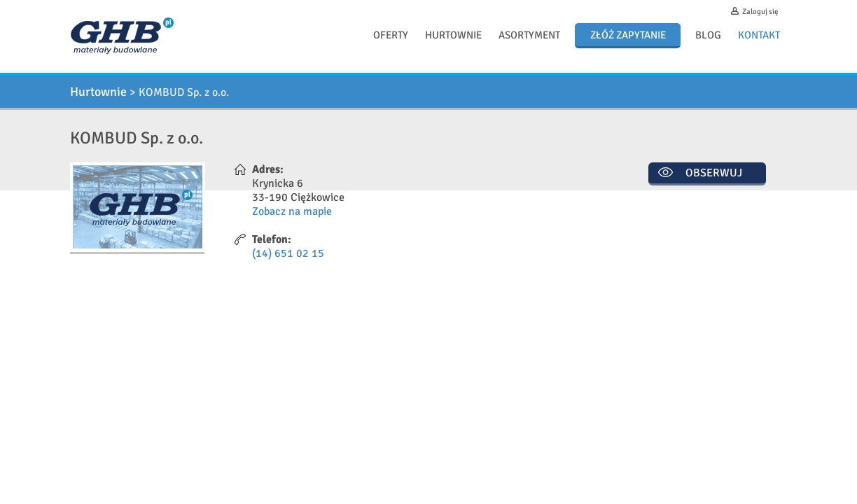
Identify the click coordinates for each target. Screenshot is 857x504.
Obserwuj (714, 173)
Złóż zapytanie (628, 35)
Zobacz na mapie (292, 211)
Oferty (391, 35)
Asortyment (529, 35)
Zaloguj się (760, 12)
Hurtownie (453, 35)
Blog (708, 35)
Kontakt (759, 35)
